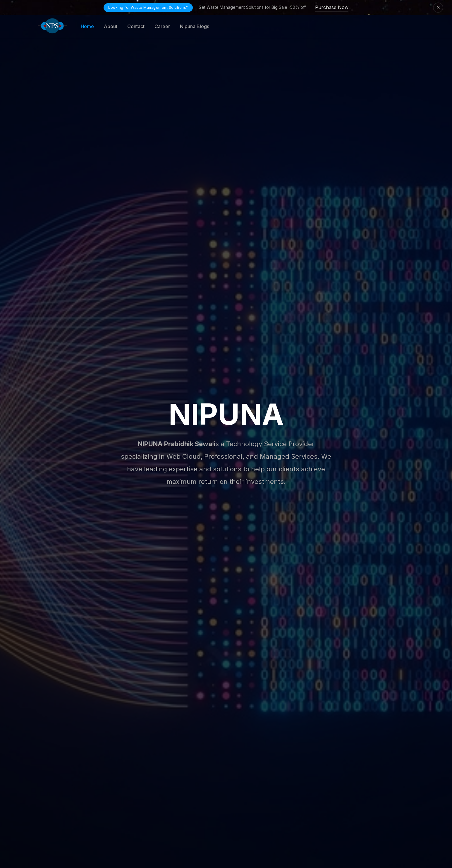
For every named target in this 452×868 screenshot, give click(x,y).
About (111, 26)
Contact (136, 26)
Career (162, 26)
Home (87, 26)
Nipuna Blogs (195, 26)
